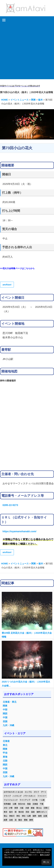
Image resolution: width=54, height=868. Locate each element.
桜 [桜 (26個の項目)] (16, 812)
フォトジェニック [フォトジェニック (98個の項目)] (11, 800)
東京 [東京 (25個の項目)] (5, 812)
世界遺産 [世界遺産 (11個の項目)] (7, 804)
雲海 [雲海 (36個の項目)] (26, 820)
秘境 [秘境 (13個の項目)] (40, 816)
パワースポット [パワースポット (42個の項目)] (29, 796)
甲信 (5, 753)
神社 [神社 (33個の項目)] (18, 816)
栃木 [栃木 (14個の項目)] (11, 812)
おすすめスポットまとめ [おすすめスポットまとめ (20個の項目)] (13, 792)
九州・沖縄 (8, 725)
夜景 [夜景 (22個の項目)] (16, 808)
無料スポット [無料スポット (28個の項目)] (42, 812)
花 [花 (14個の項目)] (16, 820)
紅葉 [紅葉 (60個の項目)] (45, 816)
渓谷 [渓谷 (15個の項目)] (27, 812)
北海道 (6, 741)
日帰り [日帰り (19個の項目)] (46, 808)
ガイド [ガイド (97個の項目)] (36, 792)
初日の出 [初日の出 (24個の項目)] (22, 804)
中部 (5, 710)
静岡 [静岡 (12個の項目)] (31, 820)
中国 (5, 718)
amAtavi (7, 285)
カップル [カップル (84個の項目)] (28, 792)
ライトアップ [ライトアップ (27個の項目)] (25, 800)
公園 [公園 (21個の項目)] (14, 804)
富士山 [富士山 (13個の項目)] (39, 808)
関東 (5, 706)
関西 (5, 714)
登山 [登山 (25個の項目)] (5, 816)
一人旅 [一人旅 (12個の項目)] (42, 800)
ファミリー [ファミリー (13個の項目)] (42, 796)
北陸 (5, 761)
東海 (5, 757)
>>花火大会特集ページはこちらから (17, 268)
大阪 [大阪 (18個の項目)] (22, 808)
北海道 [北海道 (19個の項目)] (35, 804)
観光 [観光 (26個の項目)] (20, 820)
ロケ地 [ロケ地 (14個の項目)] (35, 800)
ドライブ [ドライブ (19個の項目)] (7, 796)
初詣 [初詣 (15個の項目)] (29, 804)
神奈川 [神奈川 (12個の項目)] (12, 816)
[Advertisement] (27, 52)
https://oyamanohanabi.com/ (19, 531)
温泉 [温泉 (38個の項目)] (33, 812)
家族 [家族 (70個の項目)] (33, 808)
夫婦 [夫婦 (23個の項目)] (27, 808)
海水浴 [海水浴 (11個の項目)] (21, 812)
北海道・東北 (10, 702)
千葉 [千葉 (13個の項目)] (42, 804)
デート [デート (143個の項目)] (44, 792)
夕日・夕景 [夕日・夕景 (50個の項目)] (8, 808)
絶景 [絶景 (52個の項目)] (5, 820)
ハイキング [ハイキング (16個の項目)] (17, 796)
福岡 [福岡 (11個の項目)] (34, 816)
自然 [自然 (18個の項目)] (11, 820)
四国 (5, 722)
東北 (5, 745)
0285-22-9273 (10, 505)
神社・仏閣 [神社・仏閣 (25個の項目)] (26, 816)
